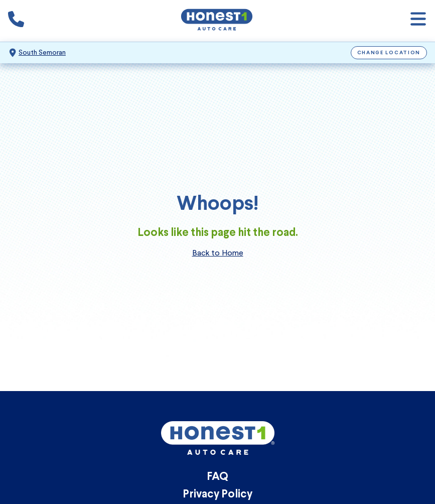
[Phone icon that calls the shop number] (16, 21)
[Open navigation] (418, 21)
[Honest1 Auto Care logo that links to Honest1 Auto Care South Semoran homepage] (217, 21)
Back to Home (218, 253)
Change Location (389, 53)
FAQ (217, 477)
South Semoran (42, 52)
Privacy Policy (217, 495)
